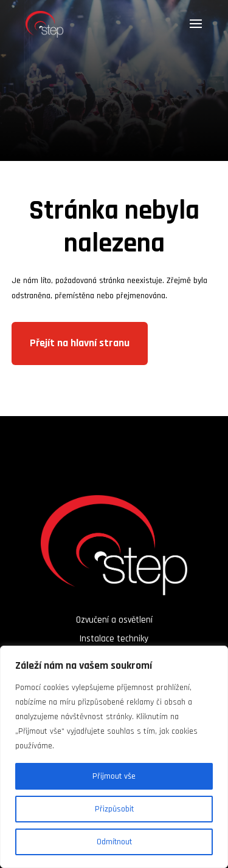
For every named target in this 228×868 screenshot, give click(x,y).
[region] (114, 757)
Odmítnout (114, 842)
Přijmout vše (114, 776)
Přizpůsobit (114, 809)
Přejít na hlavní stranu (80, 343)
